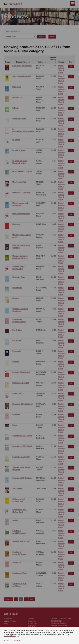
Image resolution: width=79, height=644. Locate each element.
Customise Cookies (10, 636)
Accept (6, 640)
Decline (17, 640)
